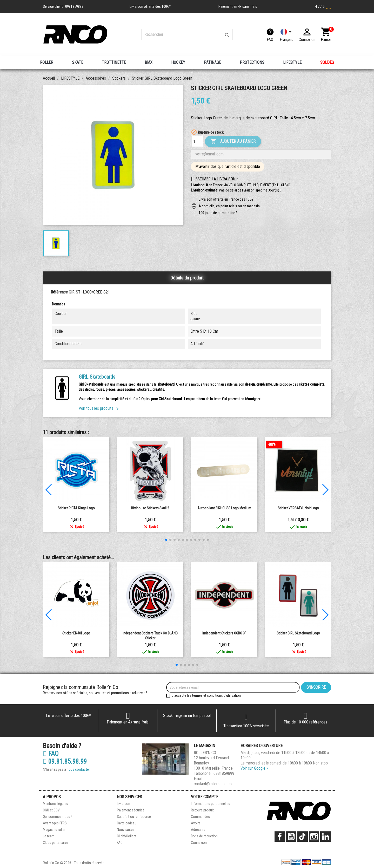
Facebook (280, 837)
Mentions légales (55, 804)
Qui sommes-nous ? (58, 817)
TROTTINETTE (114, 62)
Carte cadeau (127, 823)
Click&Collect (127, 836)
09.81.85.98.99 (65, 762)
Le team (49, 836)
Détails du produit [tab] (187, 278)
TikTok (303, 837)
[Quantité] (197, 141)
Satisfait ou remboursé (134, 817)
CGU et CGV (51, 810)
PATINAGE (212, 62)
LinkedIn (325, 837)
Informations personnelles (211, 804)
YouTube (291, 837)
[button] (281, 190)
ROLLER (47, 62)
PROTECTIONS (252, 62)
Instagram (314, 837)
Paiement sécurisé (131, 810)
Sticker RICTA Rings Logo (76, 508)
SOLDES (327, 62)
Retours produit (202, 810)
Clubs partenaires (56, 843)
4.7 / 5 (323, 6)
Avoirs (196, 823)
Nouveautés (126, 830)
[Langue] (286, 35)
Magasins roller (54, 830)
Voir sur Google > (254, 768)
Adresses (198, 830)
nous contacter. (79, 769)
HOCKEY (178, 62)
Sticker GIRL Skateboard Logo (298, 633)
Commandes (200, 817)
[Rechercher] (187, 35)
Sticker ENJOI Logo (76, 633)
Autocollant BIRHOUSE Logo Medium (224, 508)
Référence (59, 292)
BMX (149, 62)
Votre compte (205, 797)
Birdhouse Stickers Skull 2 (150, 508)
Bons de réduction (204, 836)
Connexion (199, 843)
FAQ (270, 40)
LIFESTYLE (292, 62)
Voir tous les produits (100, 408)
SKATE (78, 62)
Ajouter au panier (233, 141)
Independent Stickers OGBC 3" (224, 633)
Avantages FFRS (55, 823)
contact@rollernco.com (213, 784)
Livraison (123, 804)
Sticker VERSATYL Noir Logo (298, 508)
